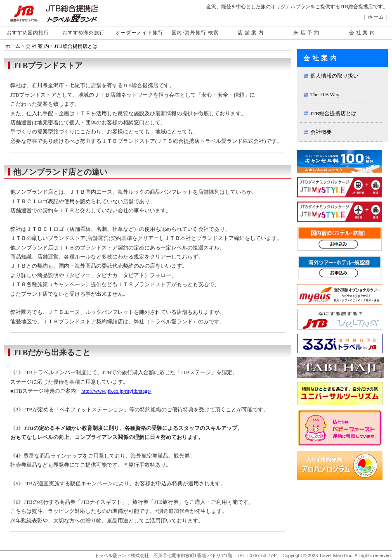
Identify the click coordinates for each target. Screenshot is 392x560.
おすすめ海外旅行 (84, 33)
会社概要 (321, 132)
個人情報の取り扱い (334, 76)
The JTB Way (325, 95)
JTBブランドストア (48, 65)
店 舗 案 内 (251, 33)
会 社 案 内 (362, 33)
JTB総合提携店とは (76, 46)
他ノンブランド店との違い (60, 172)
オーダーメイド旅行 (139, 33)
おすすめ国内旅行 (28, 33)
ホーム (376, 17)
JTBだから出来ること (52, 352)
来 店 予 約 (306, 33)
